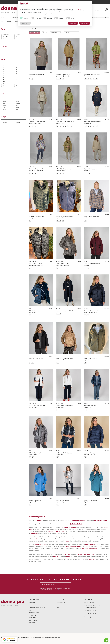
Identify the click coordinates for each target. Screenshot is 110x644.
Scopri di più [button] (25, 23)
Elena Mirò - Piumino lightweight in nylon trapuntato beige (37, 122)
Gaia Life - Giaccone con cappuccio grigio (62, 501)
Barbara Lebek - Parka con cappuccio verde (91, 359)
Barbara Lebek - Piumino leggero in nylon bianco (65, 406)
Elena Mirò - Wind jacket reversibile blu (90, 406)
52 (16, 69)
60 (16, 73)
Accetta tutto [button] (85, 23)
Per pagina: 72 (54, 33)
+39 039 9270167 (92, 611)
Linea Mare (60, 605)
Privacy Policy (33, 615)
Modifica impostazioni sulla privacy (51, 638)
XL (4, 79)
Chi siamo (32, 610)
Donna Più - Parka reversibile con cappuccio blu (65, 217)
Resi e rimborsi (33, 620)
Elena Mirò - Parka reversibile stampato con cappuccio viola (36, 170)
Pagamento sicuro (34, 613)
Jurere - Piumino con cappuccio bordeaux (92, 264)
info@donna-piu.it (93, 617)
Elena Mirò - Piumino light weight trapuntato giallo (65, 359)
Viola (17, 109)
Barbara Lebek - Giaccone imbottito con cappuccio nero (36, 264)
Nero (4, 107)
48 (16, 67)
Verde (4, 109)
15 (60, 314)
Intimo (58, 608)
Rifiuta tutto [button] (73, 23)
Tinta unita (18, 122)
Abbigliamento (61, 603)
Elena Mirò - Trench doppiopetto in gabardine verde (65, 122)
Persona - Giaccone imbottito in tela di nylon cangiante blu (92, 312)
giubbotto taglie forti (76, 524)
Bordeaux (18, 103)
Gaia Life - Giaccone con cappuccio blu (35, 312)
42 (4, 65)
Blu (4, 103)
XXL (4, 82)
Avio (4, 99)
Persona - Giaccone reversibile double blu (92, 217)
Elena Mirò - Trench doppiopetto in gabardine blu (93, 122)
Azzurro (17, 99)
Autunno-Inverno (7, 52)
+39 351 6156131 (92, 614)
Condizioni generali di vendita (37, 608)
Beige (4, 101)
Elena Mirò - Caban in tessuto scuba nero (36, 359)
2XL (17, 79)
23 (4, 86)
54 (4, 71)
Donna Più (18, 35)
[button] (25, 29)
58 (4, 73)
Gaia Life (18, 37)
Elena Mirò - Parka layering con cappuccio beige (64, 170)
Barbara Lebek (6, 35)
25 (16, 86)
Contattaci (32, 623)
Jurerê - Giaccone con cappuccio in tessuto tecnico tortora (37, 75)
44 (16, 65)
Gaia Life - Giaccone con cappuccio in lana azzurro (35, 501)
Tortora (17, 107)
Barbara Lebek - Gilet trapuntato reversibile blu (64, 454)
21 (16, 84)
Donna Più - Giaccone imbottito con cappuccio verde (36, 217)
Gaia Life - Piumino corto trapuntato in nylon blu (90, 454)
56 (16, 71)
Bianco (17, 101)
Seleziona (67, 33)
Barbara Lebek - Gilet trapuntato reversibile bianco (37, 406)
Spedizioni (32, 603)
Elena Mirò (5, 37)
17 (16, 82)
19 (4, 84)
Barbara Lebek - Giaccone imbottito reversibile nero (63, 264)
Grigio (17, 105)
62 (4, 75)
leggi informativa (56, 590)
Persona (18, 39)
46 (4, 67)
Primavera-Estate (20, 52)
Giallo (4, 105)
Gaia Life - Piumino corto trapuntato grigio (35, 454)
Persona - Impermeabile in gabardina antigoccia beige (63, 75)
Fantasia (5, 122)
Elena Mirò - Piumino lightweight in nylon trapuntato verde (92, 75)
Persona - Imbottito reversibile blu (65, 311)
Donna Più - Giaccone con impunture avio (91, 501)
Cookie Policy (33, 618)
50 (4, 69)
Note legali (32, 605)
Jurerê (5, 39)
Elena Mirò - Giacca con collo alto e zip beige (92, 170)
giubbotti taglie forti (40, 544)
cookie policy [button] (79, 10)
